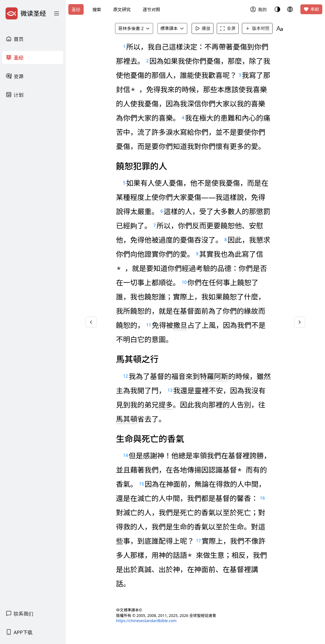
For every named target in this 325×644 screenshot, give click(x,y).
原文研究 (122, 10)
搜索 (97, 10)
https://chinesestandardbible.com (146, 621)
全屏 (228, 28)
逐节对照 (151, 10)
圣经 (76, 10)
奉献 (311, 9)
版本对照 (257, 28)
